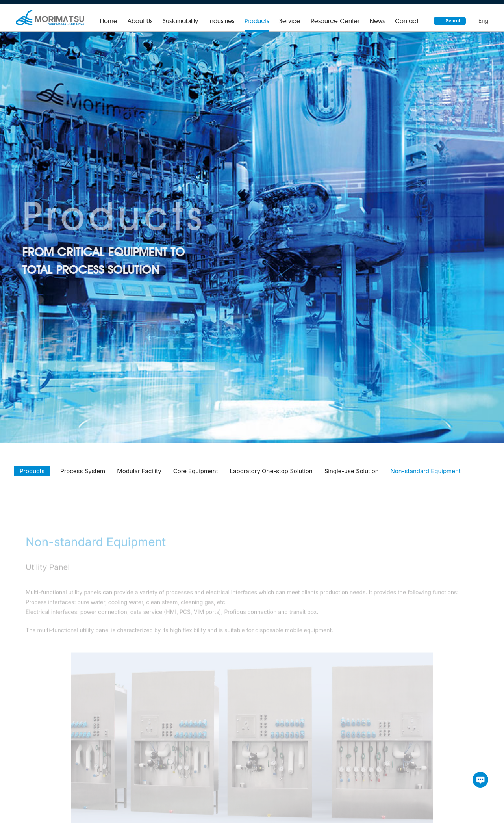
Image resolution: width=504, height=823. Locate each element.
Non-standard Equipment (426, 477)
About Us (140, 21)
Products (257, 21)
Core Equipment (196, 477)
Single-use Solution (352, 477)
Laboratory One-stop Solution (271, 477)
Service (290, 21)
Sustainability (180, 21)
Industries (221, 21)
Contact (407, 21)
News (377, 21)
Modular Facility (139, 477)
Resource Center (335, 21)
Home (109, 21)
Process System (83, 477)
